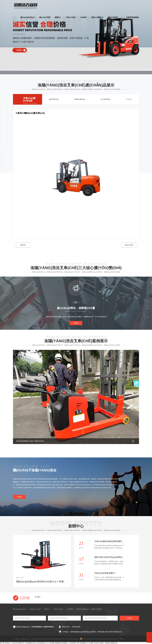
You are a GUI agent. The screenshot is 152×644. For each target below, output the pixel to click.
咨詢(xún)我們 (129, 245)
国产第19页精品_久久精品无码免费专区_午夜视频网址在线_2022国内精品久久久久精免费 (27, 643)
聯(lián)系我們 (113, 17)
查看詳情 (23, 245)
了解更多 (76, 323)
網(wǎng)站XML (58, 639)
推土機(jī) (38, 597)
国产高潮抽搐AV (82, 643)
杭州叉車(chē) (54, 99)
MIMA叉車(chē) (80, 99)
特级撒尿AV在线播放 (61, 643)
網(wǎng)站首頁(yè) (28, 17)
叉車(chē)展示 (71, 17)
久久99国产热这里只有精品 (95, 643)
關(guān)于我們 (45, 17)
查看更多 (129, 99)
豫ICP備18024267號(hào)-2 (71, 639)
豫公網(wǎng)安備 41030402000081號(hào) (94, 639)
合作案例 (83, 17)
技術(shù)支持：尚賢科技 (116, 639)
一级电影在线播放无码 (111, 643)
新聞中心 (58, 17)
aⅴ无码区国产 (72, 643)
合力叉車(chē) (105, 99)
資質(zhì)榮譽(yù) (97, 17)
